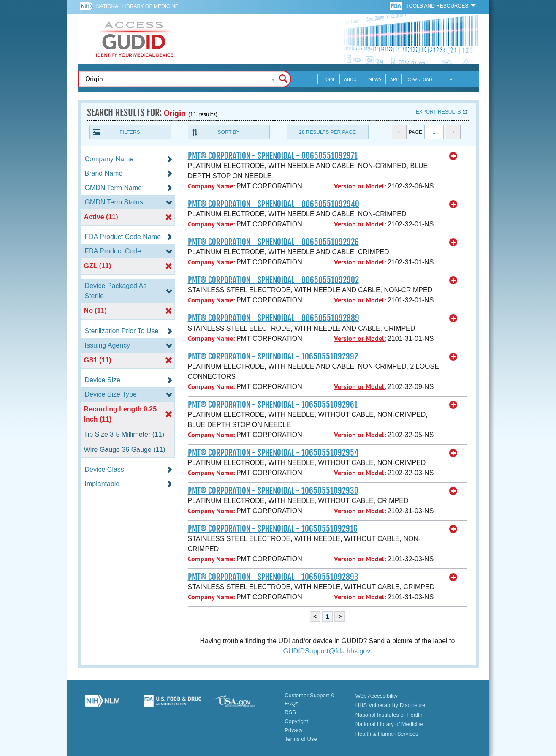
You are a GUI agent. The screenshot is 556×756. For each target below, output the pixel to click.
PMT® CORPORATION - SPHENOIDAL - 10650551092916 (273, 529)
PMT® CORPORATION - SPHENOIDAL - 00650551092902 (273, 280)
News (375, 79)
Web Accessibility (377, 696)
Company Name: (211, 186)
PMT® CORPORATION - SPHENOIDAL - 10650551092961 (273, 405)
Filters (130, 132)
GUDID (135, 39)
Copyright (296, 721)
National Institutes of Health (389, 715)
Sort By (228, 132)
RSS (290, 712)
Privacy (294, 730)
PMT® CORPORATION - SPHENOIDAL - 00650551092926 (273, 242)
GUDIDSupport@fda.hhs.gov (327, 651)
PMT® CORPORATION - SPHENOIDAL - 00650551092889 (274, 318)
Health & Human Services (387, 734)
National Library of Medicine (137, 6)
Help (447, 79)
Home (329, 79)
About (352, 79)
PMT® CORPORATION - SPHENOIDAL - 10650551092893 (273, 577)
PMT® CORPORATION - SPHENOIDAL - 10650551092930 (273, 491)
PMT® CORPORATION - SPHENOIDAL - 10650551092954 (273, 453)
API (394, 79)
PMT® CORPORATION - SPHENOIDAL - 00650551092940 (274, 204)
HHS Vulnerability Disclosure (391, 705)
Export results (438, 112)
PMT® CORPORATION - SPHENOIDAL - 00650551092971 (273, 156)
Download (419, 79)
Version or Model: (360, 186)
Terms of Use (301, 739)
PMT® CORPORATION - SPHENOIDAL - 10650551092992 (273, 356)
